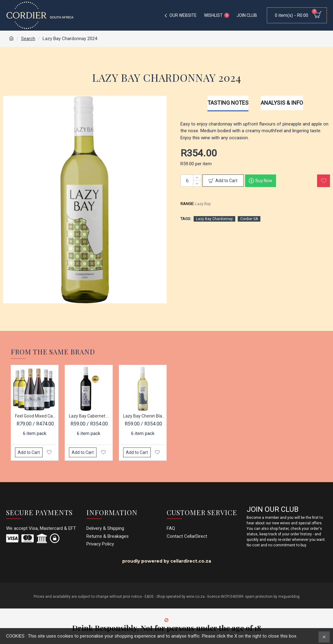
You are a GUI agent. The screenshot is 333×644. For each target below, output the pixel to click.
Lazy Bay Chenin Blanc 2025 (144, 416)
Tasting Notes (228, 103)
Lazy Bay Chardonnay (214, 219)
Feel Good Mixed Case (36, 416)
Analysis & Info (282, 103)
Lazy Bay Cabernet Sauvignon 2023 (90, 416)
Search (28, 39)
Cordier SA (249, 219)
